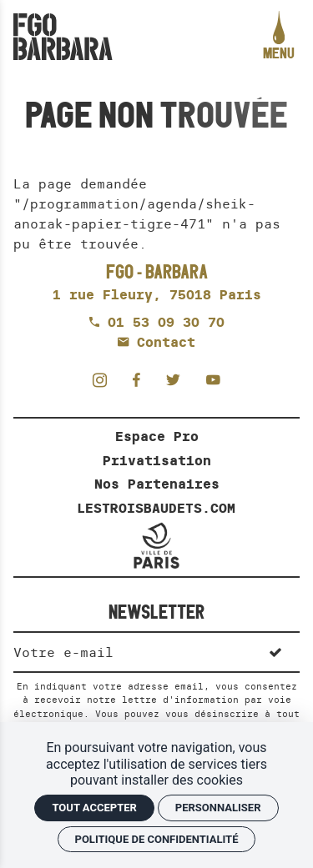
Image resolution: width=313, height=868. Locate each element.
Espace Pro (157, 436)
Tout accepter (94, 808)
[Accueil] (63, 37)
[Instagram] (105, 380)
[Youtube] (213, 380)
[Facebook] (141, 380)
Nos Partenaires (157, 484)
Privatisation (157, 460)
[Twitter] (178, 380)
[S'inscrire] (275, 651)
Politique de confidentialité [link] (157, 839)
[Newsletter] (132, 651)
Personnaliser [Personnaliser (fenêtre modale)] (218, 808)
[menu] (279, 37)
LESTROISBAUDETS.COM (156, 508)
